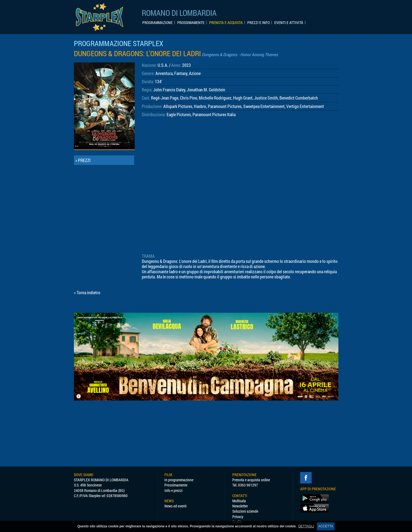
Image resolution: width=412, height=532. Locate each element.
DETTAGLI (306, 526)
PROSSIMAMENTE (191, 23)
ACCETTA (326, 526)
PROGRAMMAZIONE (157, 23)
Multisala (239, 501)
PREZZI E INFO (258, 23)
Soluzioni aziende (245, 511)
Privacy (238, 517)
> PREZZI (83, 160)
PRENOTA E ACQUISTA (226, 23)
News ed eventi (175, 506)
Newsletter (240, 506)
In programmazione (179, 480)
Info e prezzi (173, 490)
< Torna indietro (87, 292)
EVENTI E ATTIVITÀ (289, 23)
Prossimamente (176, 485)
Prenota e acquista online (251, 480)
